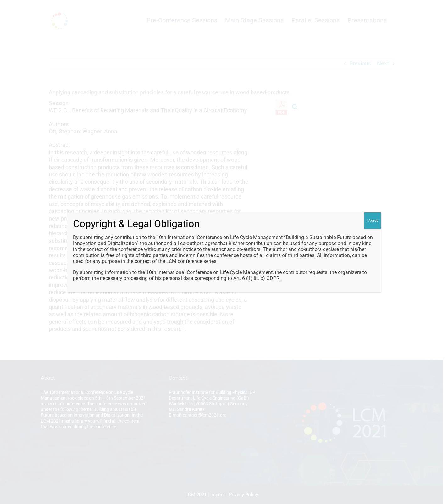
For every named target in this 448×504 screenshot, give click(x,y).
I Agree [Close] (372, 221)
